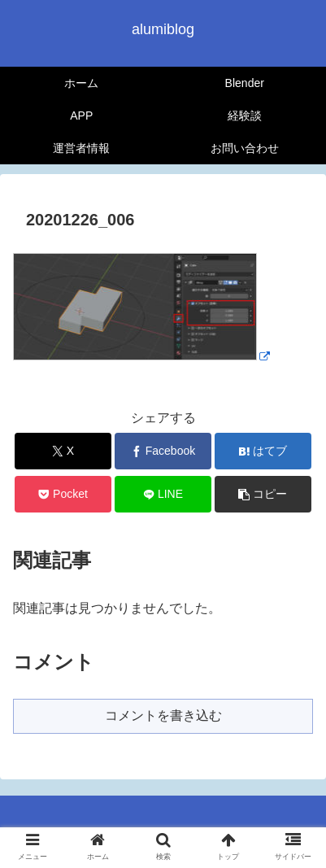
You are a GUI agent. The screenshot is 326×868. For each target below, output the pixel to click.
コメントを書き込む (163, 715)
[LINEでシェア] (163, 494)
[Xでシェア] (63, 451)
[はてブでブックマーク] (263, 451)
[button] (263, 494)
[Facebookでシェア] (163, 451)
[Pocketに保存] (63, 494)
